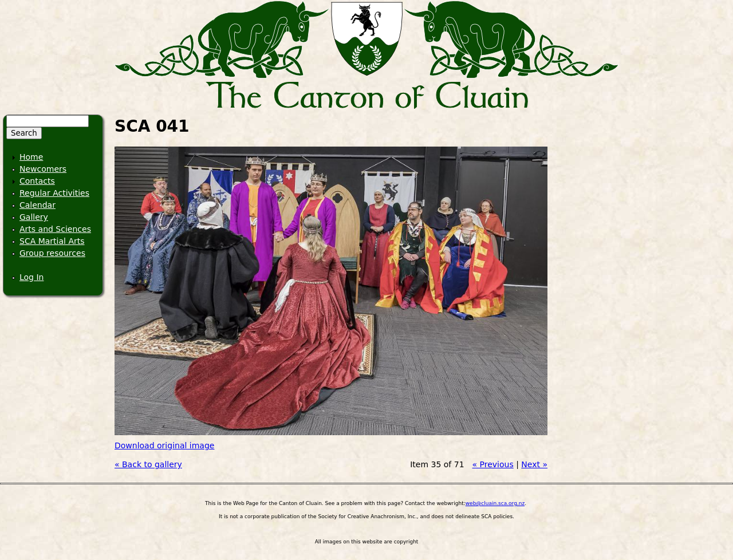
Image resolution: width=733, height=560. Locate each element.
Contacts (37, 181)
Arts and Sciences (55, 229)
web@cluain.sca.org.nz (495, 503)
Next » (534, 464)
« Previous (493, 464)
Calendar (38, 205)
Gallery (34, 217)
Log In (31, 277)
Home (31, 157)
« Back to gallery (148, 464)
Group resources (52, 253)
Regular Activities (54, 193)
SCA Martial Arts (52, 241)
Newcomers (43, 169)
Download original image (164, 445)
